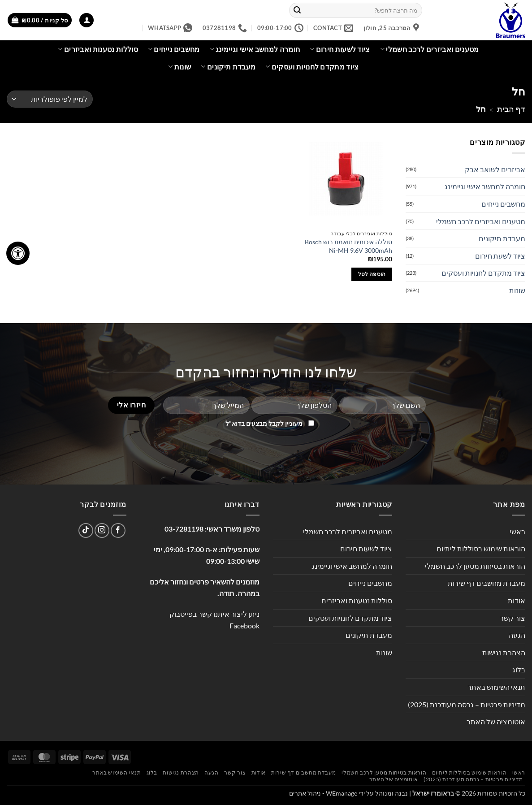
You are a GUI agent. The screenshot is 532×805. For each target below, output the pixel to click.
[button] (87, 20)
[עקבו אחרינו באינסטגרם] (102, 530)
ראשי (517, 531)
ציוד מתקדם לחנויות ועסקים (312, 67)
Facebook (244, 625)
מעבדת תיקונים (228, 67)
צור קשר (513, 618)
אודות (517, 600)
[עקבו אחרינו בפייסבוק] (118, 530)
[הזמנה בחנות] (50, 99)
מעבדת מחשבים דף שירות (487, 583)
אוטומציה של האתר (496, 721)
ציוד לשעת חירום (500, 256)
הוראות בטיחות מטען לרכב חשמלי (475, 566)
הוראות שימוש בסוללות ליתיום (481, 548)
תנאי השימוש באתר (496, 687)
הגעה (517, 635)
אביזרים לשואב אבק (495, 169)
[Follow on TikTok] (86, 530)
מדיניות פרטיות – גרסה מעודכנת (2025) (467, 704)
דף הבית (511, 109)
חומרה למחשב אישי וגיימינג (255, 49)
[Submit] (297, 10)
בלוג (519, 669)
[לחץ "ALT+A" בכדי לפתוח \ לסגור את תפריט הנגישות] (18, 253)
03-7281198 (184, 529)
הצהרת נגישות (504, 652)
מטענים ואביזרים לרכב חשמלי (430, 49)
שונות (179, 67)
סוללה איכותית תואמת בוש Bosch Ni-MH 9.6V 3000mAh (348, 246)
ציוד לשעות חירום (340, 49)
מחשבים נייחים (174, 49)
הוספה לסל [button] (372, 274)
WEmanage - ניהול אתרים (323, 793)
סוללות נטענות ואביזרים (98, 49)
